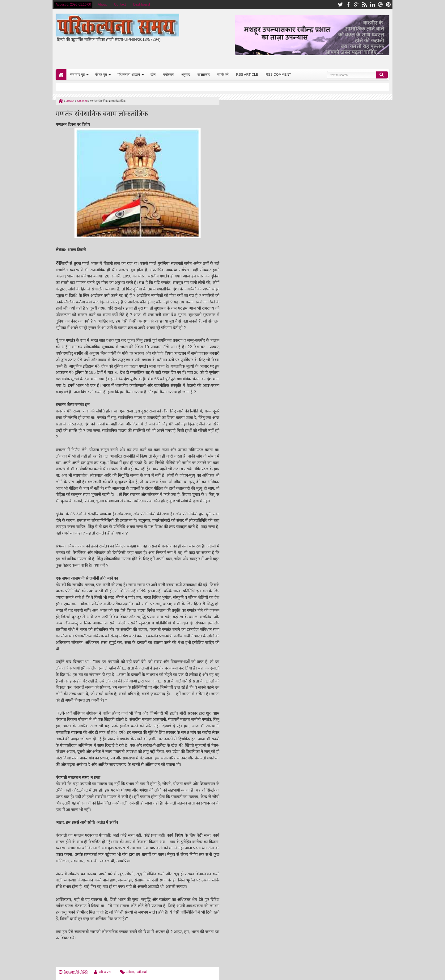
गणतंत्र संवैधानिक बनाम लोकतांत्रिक (102, 113)
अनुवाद (186, 74)
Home (61, 75)
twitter (340, 4)
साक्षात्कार (204, 74)
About (102, 4)
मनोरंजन (168, 74)
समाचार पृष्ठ (77, 74)
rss (364, 4)
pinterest (388, 4)
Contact (120, 4)
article (130, 972)
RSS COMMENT (279, 74)
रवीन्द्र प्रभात (106, 972)
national (141, 972)
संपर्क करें (223, 74)
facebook (348, 4)
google (356, 4)
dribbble (380, 4)
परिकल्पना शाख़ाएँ (129, 74)
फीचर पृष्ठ (101, 74)
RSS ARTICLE (247, 74)
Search (382, 75)
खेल (153, 74)
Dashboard (142, 4)
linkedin (372, 4)
